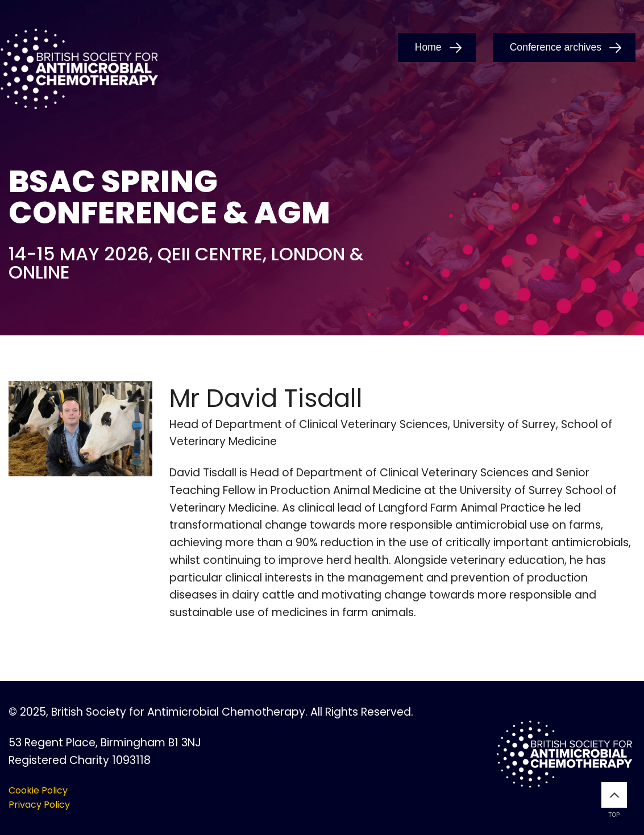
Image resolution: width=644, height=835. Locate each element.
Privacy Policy (39, 805)
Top (614, 800)
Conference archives (556, 47)
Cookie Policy (38, 790)
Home (428, 47)
